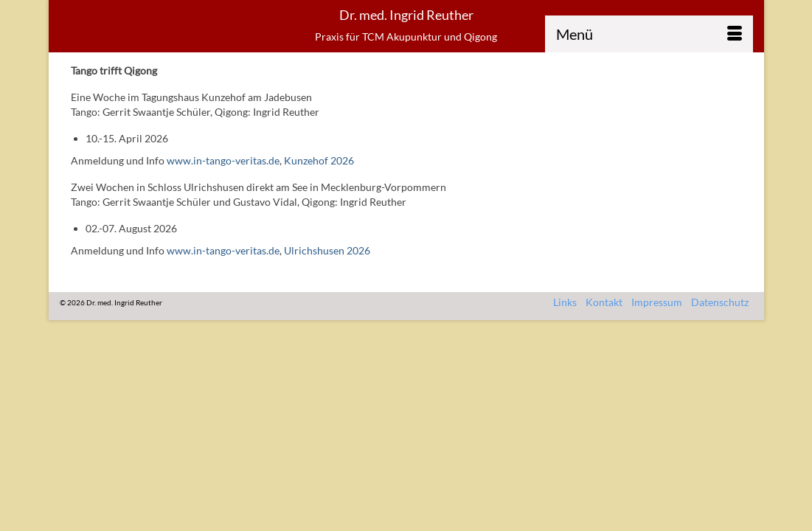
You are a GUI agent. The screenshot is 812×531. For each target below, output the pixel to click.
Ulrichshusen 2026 (327, 278)
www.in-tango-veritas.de (223, 188)
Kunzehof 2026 (319, 188)
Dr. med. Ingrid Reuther (406, 15)
